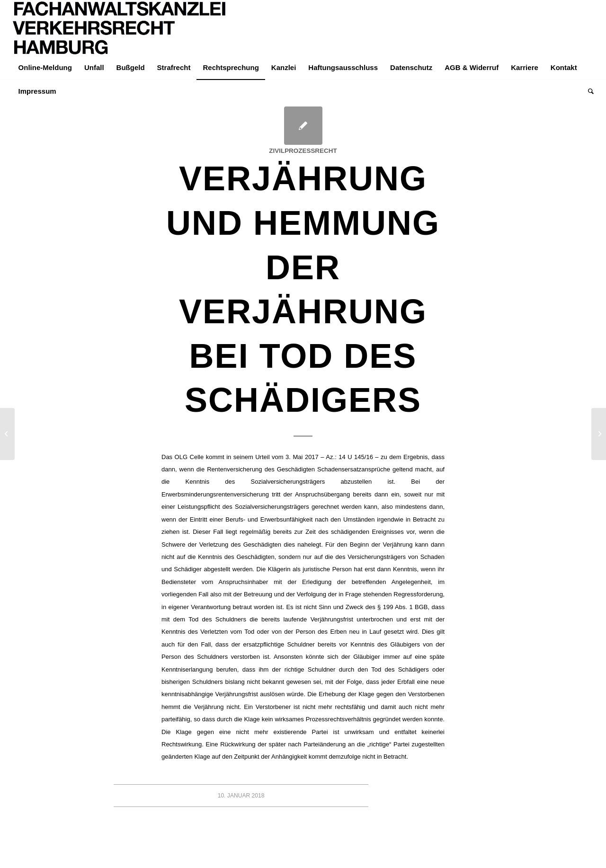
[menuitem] (45, 68)
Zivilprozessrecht (303, 151)
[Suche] (588, 91)
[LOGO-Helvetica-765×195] (120, 28)
